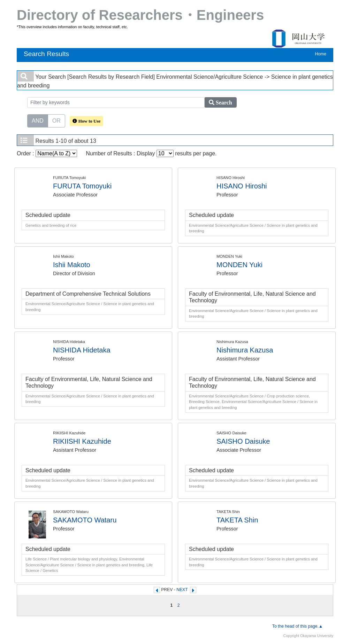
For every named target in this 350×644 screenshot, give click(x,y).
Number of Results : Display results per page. (151, 153)
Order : (47, 153)
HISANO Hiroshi (242, 186)
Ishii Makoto (72, 265)
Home (321, 54)
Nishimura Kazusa (245, 350)
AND (38, 120)
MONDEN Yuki (239, 265)
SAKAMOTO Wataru (85, 520)
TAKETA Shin (237, 520)
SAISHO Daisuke (243, 441)
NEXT (182, 590)
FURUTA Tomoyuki (82, 186)
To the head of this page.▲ (298, 626)
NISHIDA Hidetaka (82, 350)
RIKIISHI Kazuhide (82, 441)
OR (56, 120)
